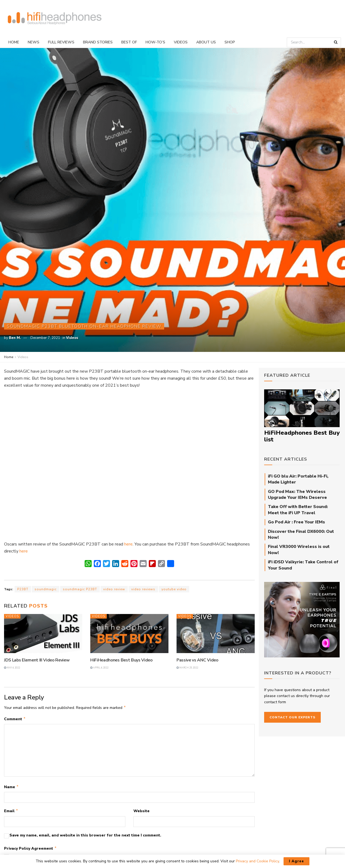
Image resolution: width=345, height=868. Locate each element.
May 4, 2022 (12, 668)
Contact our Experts (292, 717)
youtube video (174, 589)
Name (11, 788)
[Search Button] (336, 42)
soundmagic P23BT (80, 589)
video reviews (143, 589)
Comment (15, 720)
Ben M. (15, 338)
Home (14, 42)
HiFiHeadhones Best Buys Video (121, 660)
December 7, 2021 (45, 338)
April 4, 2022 (99, 668)
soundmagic (46, 589)
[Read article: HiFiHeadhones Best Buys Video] (129, 634)
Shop (230, 42)
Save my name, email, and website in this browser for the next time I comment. (85, 837)
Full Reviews (61, 42)
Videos (181, 42)
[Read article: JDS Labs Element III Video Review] (43, 634)
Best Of (129, 42)
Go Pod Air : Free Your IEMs (296, 522)
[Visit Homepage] (55, 18)
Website (142, 813)
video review (114, 589)
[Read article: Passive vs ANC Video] (216, 634)
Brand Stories (98, 42)
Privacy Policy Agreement (30, 851)
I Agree (296, 861)
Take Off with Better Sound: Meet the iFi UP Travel (298, 510)
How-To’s (155, 42)
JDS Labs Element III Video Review (37, 660)
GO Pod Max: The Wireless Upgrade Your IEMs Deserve (297, 495)
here (128, 544)
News (34, 42)
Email (11, 813)
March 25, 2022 (187, 668)
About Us (206, 42)
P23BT (23, 589)
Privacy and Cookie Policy (257, 861)
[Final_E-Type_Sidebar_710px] (302, 619)
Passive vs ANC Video (197, 660)
